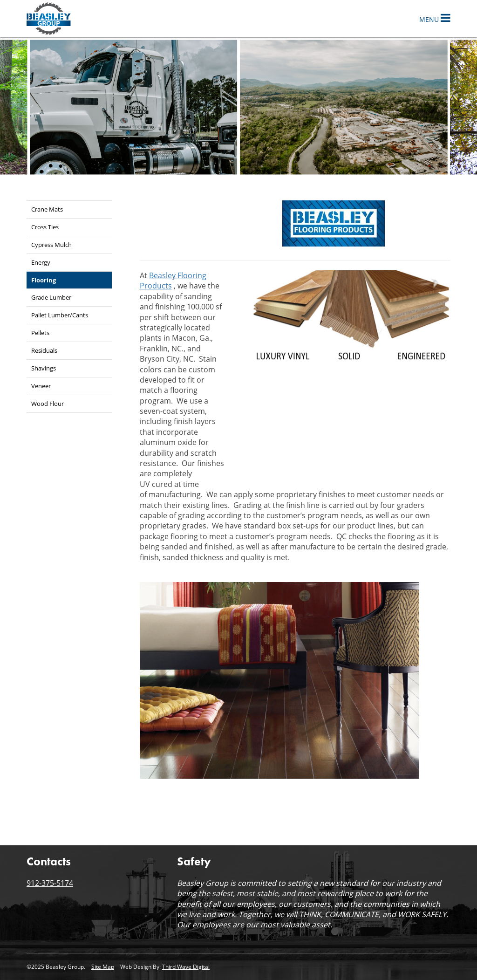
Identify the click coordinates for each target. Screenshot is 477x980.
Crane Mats (47, 209)
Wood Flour (48, 404)
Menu (435, 18)
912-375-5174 (50, 883)
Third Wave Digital (186, 967)
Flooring (44, 280)
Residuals (44, 350)
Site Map (103, 967)
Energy (41, 262)
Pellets (40, 333)
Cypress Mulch (51, 245)
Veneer (41, 386)
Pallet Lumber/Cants (60, 315)
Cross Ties (45, 227)
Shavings (44, 368)
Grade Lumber (51, 297)
